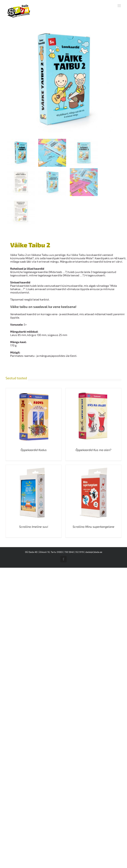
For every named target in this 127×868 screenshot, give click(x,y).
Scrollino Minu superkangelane (93, 527)
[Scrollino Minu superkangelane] (93, 467)
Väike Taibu (79, 255)
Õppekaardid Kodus (34, 450)
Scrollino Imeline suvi (34, 527)
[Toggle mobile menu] (119, 6)
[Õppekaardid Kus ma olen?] (93, 390)
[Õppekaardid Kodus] (34, 390)
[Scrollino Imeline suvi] (34, 467)
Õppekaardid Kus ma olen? (93, 450)
